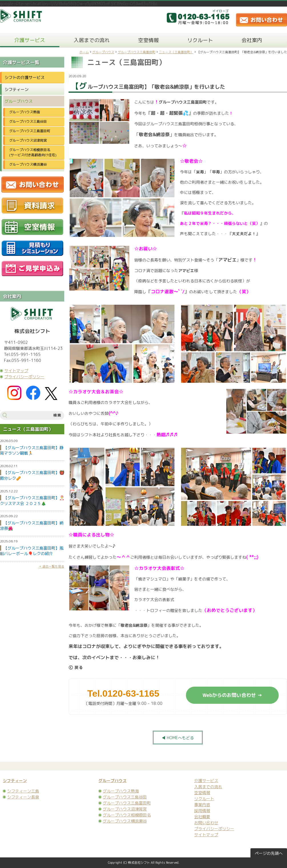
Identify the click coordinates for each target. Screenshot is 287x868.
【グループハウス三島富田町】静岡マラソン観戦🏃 (32, 450)
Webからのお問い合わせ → (232, 695)
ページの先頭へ (269, 853)
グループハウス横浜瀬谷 (28, 164)
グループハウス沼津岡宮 (28, 140)
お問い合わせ (206, 823)
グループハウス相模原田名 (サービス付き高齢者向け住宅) (35, 152)
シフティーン (17, 89)
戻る (76, 667)
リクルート (200, 40)
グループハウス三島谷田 (28, 121)
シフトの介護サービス (25, 77)
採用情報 (202, 811)
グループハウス (103, 52)
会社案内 (252, 40)
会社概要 (202, 817)
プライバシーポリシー (24, 377)
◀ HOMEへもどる (178, 738)
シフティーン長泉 (23, 797)
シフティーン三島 (23, 791)
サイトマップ (16, 371)
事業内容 (202, 805)
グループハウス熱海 (25, 112)
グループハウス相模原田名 (127, 815)
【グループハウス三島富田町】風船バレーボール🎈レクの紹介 (32, 551)
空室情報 (148, 40)
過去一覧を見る (53, 566)
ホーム (84, 52)
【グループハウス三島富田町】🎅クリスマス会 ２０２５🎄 (32, 501)
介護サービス (30, 40)
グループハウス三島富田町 (137, 52)
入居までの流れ (92, 40)
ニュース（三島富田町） (176, 52)
